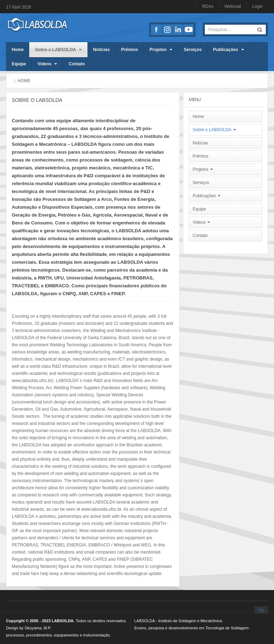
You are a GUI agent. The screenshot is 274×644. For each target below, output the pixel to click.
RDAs (208, 6)
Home (18, 50)
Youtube (188, 30)
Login (257, 6)
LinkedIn (178, 30)
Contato (77, 64)
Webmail (233, 6)
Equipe (19, 64)
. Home (23, 81)
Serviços (193, 50)
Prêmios (130, 50)
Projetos (161, 50)
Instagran (167, 30)
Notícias (102, 50)
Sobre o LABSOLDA (58, 50)
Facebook (156, 30)
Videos (47, 64)
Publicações (228, 50)
